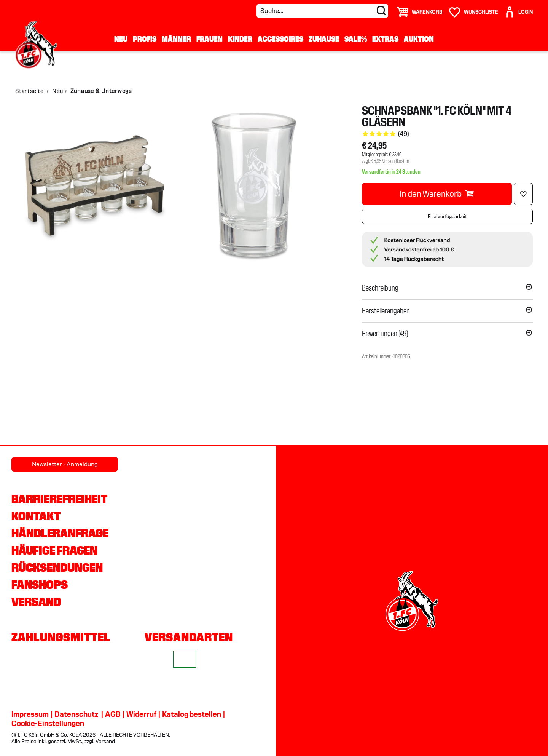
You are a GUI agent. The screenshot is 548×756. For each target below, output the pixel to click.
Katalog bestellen (192, 714)
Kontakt (36, 516)
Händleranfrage (60, 533)
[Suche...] (322, 11)
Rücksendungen (57, 567)
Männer (176, 39)
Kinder (240, 39)
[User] (518, 9)
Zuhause (324, 39)
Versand (36, 602)
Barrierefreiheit (59, 499)
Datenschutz (76, 714)
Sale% (356, 39)
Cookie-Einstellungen (48, 723)
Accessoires (280, 39)
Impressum (30, 714)
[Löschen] (523, 194)
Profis (145, 39)
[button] (447, 288)
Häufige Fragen (54, 550)
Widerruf (141, 714)
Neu (121, 39)
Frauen (209, 39)
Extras (385, 39)
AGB (113, 714)
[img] (95, 185)
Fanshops (40, 585)
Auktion (419, 39)
